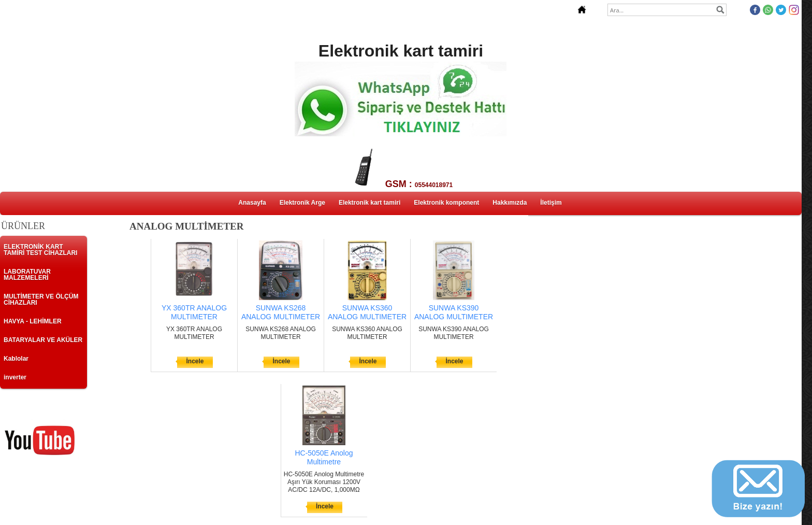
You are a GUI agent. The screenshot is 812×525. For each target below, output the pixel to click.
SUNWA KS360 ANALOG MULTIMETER (367, 312)
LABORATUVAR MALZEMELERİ (27, 275)
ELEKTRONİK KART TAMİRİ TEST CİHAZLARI (40, 250)
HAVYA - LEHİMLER (33, 321)
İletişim (551, 203)
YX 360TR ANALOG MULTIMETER (194, 312)
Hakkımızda (510, 203)
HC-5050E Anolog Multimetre (324, 457)
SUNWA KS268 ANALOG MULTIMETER (281, 312)
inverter (15, 377)
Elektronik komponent (446, 203)
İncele (195, 361)
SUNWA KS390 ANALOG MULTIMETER (454, 312)
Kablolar (16, 359)
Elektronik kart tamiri (369, 203)
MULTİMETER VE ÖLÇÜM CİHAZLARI (41, 300)
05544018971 (434, 185)
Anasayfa (252, 203)
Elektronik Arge (302, 203)
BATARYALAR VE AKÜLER (43, 340)
